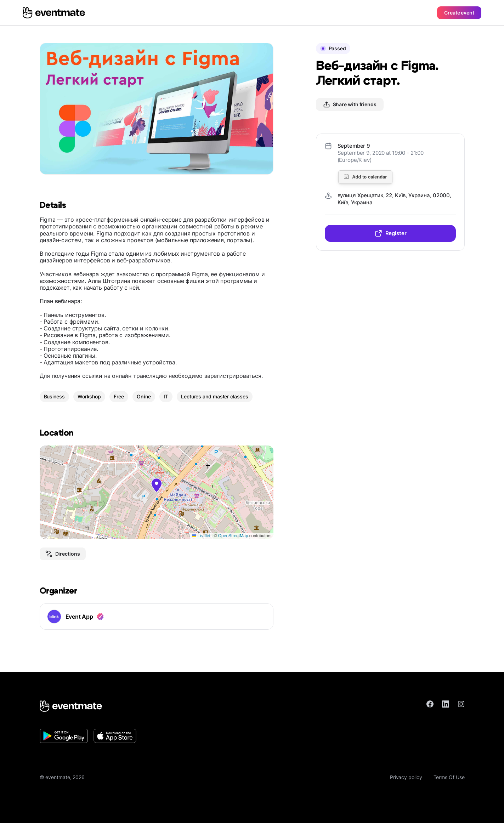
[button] (157, 485)
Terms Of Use (449, 777)
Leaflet (201, 536)
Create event (459, 13)
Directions (63, 554)
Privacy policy (406, 777)
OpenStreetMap (233, 536)
